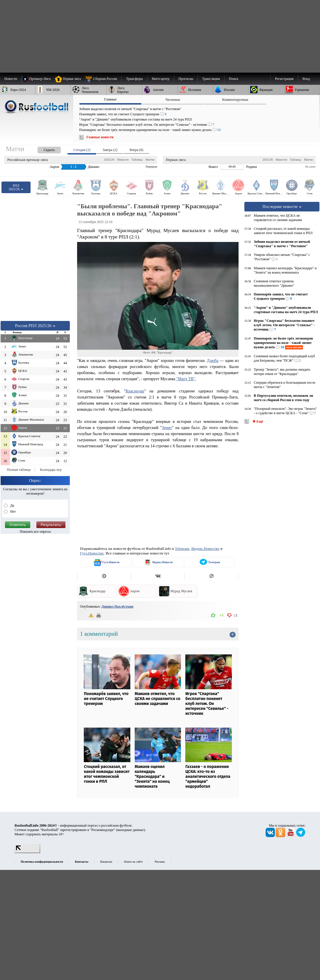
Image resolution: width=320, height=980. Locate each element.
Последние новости (282, 207)
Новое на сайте (133, 862)
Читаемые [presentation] (173, 100)
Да (12, 505)
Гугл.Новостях (92, 553)
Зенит (167, 428)
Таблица (137, 159)
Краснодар (135, 391)
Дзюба (213, 360)
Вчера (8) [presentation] (136, 150)
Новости (123, 159)
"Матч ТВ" (186, 379)
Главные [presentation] (110, 99)
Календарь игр (51, 470)
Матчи (150, 159)
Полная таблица (19, 470)
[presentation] (43, 149)
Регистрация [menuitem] (284, 79)
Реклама (160, 862)
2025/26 (109, 159)
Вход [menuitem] (306, 79)
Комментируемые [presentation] (235, 100)
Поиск (234, 79)
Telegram (182, 549)
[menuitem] (103, 79)
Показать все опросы (35, 532)
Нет (13, 511)
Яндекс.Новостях (205, 549)
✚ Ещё (257, 421)
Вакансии (106, 862)
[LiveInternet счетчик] (27, 852)
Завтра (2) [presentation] (110, 150)
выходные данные (131, 830)
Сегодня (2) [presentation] (82, 150)
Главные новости (100, 137)
